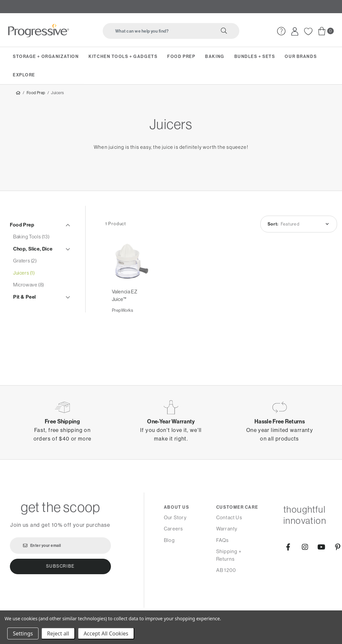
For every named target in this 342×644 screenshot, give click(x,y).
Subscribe (60, 566)
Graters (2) (25, 262)
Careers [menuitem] (173, 529)
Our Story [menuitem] (175, 517)
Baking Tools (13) (31, 238)
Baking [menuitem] (215, 56)
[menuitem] (281, 31)
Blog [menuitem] (169, 540)
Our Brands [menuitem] (301, 56)
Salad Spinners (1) (33, 310)
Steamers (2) (27, 322)
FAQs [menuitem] (223, 540)
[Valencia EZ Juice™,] (131, 263)
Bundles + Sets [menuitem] (255, 56)
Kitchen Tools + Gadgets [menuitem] (123, 56)
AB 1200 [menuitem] (226, 570)
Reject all (58, 633)
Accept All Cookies (106, 633)
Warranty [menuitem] (227, 529)
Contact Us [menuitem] (229, 517)
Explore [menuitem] (24, 75)
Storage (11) (26, 334)
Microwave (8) (29, 286)
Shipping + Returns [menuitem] (229, 555)
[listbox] (304, 225)
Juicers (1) (24, 274)
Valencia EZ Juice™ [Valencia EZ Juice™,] (125, 297)
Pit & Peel (25, 298)
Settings (23, 633)
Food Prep (36, 94)
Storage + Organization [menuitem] (46, 56)
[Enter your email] (60, 546)
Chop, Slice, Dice (33, 250)
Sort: (273, 225)
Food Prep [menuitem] (181, 56)
